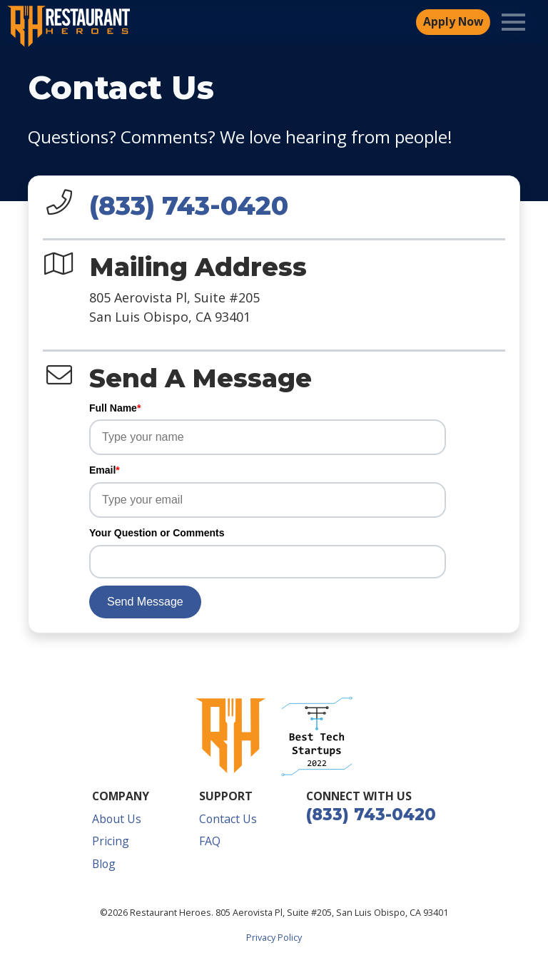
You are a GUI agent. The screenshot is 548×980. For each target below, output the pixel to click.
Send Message (145, 602)
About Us (117, 819)
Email (105, 470)
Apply (453, 22)
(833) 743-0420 (189, 205)
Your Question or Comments (157, 533)
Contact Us (228, 819)
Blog (104, 864)
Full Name (115, 408)
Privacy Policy (274, 937)
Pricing (111, 841)
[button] (317, 736)
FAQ (210, 841)
